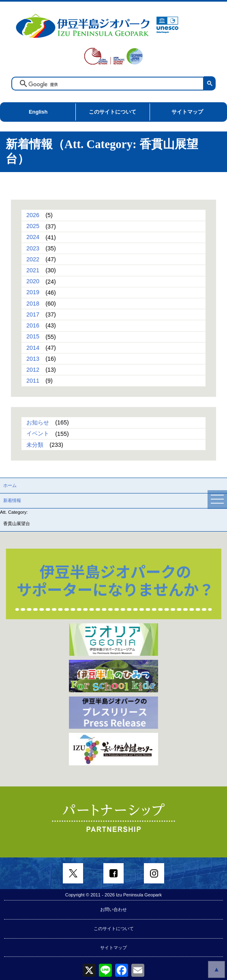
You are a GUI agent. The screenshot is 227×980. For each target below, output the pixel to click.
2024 (33, 237)
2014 (33, 348)
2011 (33, 381)
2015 (33, 337)
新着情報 (12, 500)
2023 (33, 248)
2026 (33, 215)
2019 (33, 293)
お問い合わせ (113, 909)
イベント (38, 434)
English (38, 112)
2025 (33, 226)
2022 (33, 259)
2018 (33, 304)
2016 (33, 325)
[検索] (114, 84)
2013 (33, 359)
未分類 (35, 445)
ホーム (10, 485)
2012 (33, 370)
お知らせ (38, 422)
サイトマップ (187, 112)
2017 (33, 314)
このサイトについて (112, 112)
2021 (33, 270)
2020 (33, 282)
